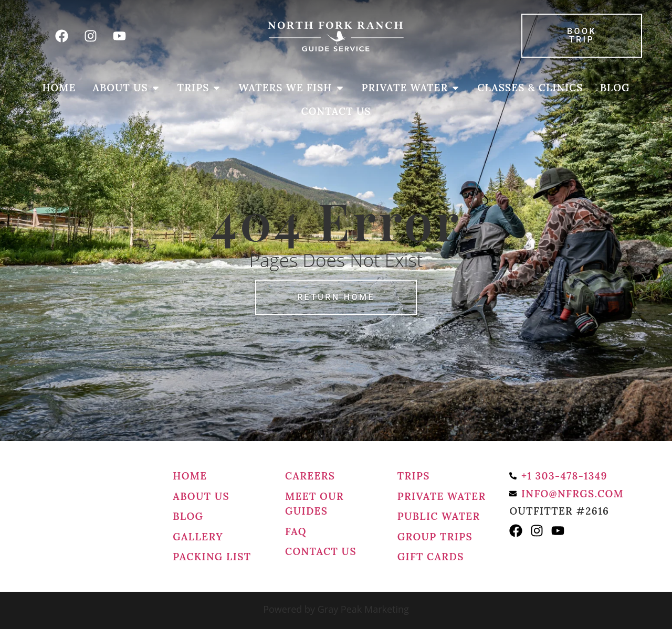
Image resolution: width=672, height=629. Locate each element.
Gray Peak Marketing (363, 609)
